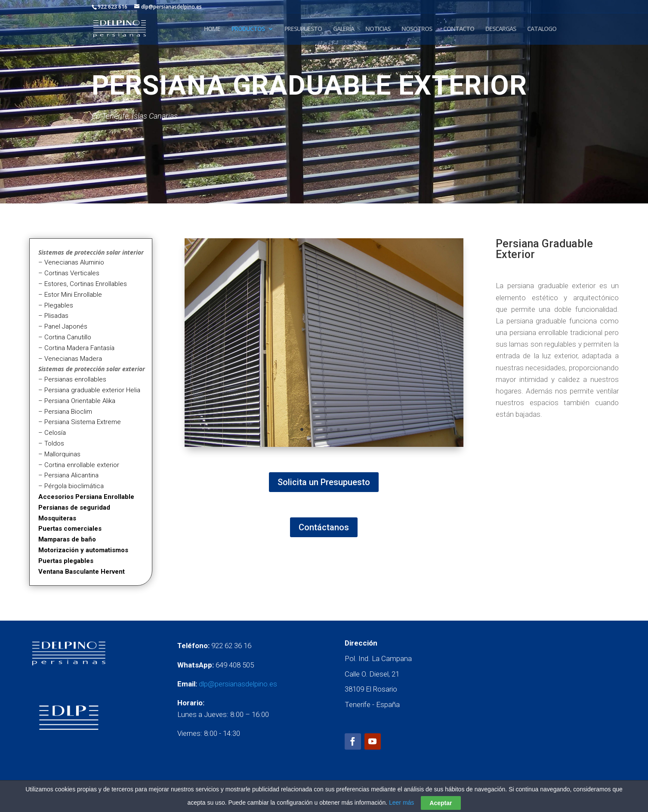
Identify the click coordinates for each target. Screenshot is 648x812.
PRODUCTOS (248, 29)
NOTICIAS (378, 29)
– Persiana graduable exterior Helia (89, 390)
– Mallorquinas (59, 454)
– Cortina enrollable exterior (79, 465)
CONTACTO (459, 29)
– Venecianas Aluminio (71, 262)
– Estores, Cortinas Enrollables (83, 284)
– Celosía (52, 433)
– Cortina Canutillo (65, 337)
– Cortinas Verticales (69, 273)
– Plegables (56, 305)
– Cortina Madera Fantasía (76, 348)
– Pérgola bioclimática (71, 486)
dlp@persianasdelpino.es (238, 684)
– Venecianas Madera (70, 359)
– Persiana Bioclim (65, 412)
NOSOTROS (417, 29)
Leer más (401, 803)
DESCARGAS (501, 29)
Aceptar (441, 803)
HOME (212, 29)
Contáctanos (324, 527)
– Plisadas (53, 316)
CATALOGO (542, 29)
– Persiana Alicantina (68, 475)
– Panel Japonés (63, 326)
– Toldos (51, 443)
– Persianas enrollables (72, 379)
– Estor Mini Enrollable (70, 295)
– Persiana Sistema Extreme (80, 422)
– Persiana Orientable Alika (77, 401)
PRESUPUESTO (303, 29)
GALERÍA (344, 29)
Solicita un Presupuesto (324, 482)
